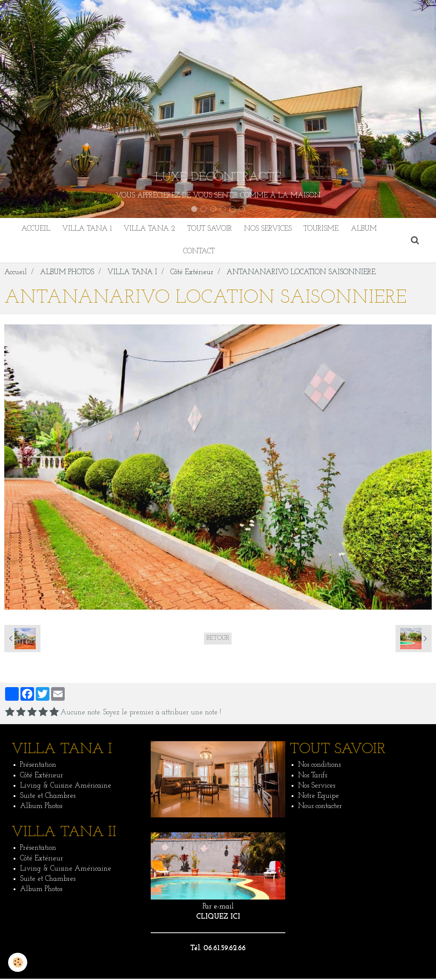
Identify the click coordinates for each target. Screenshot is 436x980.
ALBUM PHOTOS (67, 274)
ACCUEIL (34, 229)
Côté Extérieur (192, 274)
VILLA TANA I (132, 274)
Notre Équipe (318, 798)
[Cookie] (18, 962)
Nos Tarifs (313, 777)
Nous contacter (320, 808)
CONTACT (199, 252)
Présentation (38, 767)
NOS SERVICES (269, 229)
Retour (218, 640)
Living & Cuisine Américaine (66, 787)
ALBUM (366, 229)
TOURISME (323, 229)
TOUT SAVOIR (210, 229)
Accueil (16, 274)
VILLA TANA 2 (149, 229)
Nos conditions (319, 767)
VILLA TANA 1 (86, 229)
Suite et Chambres (48, 798)
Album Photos (41, 808)
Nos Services (317, 787)
